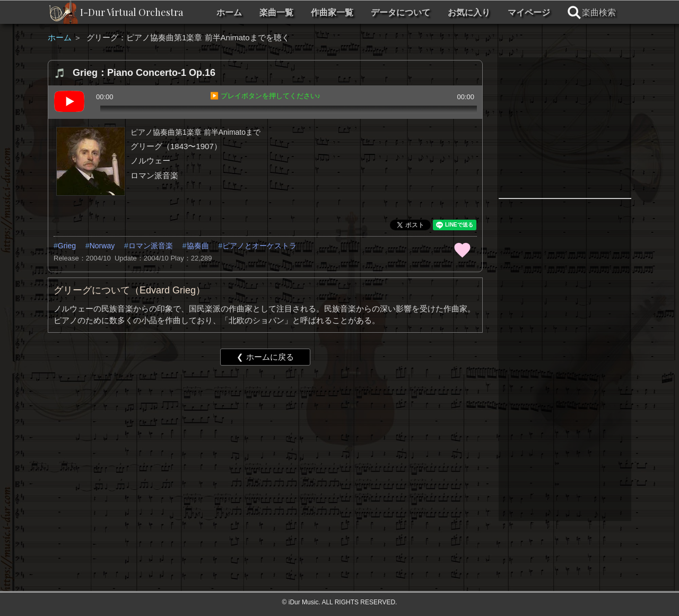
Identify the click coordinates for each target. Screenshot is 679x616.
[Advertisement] (265, 456)
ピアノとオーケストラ (259, 246)
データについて (401, 12)
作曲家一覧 (332, 12)
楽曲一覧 (276, 12)
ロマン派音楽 (151, 246)
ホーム (229, 12)
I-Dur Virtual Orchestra (132, 12)
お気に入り (469, 12)
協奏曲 (198, 246)
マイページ (529, 12)
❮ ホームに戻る (265, 357)
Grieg (67, 246)
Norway (102, 246)
